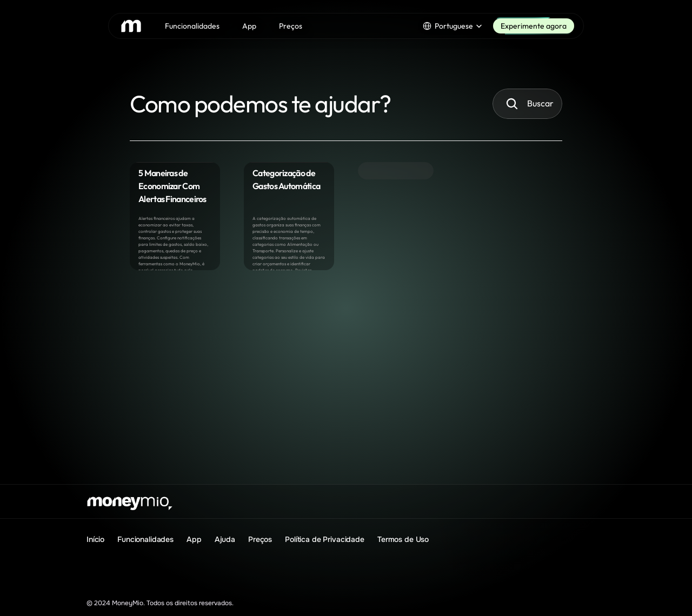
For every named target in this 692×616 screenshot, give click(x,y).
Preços (260, 539)
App (194, 539)
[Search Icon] (512, 104)
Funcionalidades (145, 539)
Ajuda (225, 539)
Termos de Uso (403, 539)
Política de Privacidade (325, 539)
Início (95, 539)
